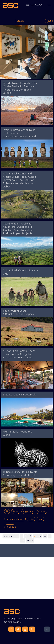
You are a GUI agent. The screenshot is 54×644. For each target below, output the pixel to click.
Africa (16, 511)
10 (40, 536)
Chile (31, 519)
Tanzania (10, 527)
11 (45, 536)
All (7, 511)
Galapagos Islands (15, 519)
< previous (9, 536)
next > (30, 540)
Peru (40, 519)
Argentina (28, 511)
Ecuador (41, 511)
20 (23, 540)
